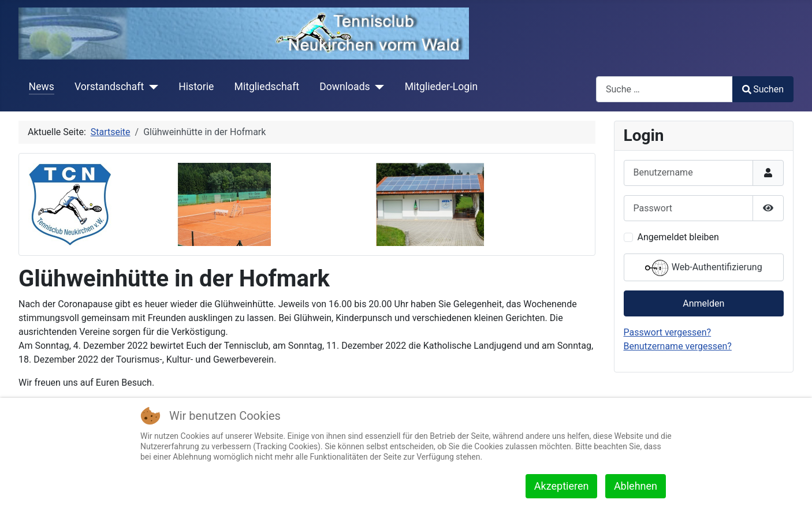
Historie (196, 87)
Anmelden (703, 303)
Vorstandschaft (109, 87)
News (42, 87)
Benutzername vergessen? (678, 346)
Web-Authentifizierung (704, 268)
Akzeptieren (562, 486)
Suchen (763, 89)
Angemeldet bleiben (678, 237)
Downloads (344, 87)
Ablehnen (636, 486)
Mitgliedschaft (267, 87)
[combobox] (664, 89)
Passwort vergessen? (668, 332)
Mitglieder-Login (442, 87)
